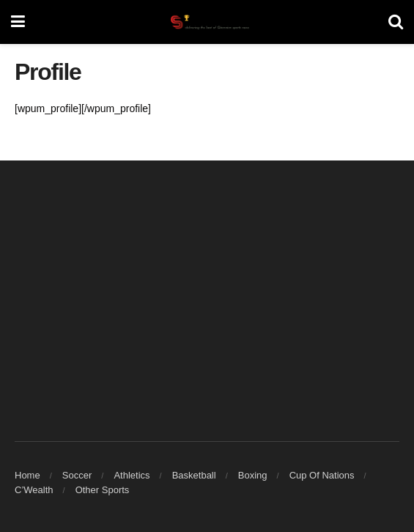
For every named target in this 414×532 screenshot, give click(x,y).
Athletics (132, 475)
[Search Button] (396, 22)
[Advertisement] (207, 292)
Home (27, 475)
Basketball (194, 475)
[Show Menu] (18, 22)
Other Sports (103, 490)
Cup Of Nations (322, 475)
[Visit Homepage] (207, 22)
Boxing (253, 475)
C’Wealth (34, 490)
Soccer (77, 475)
